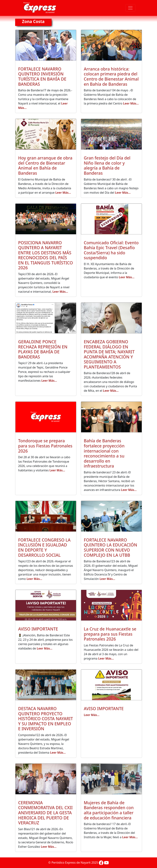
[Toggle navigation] (130, 8)
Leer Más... (131, 103)
